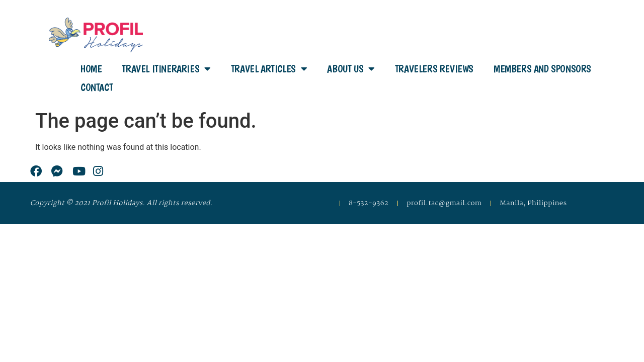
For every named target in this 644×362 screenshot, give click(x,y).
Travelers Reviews (434, 69)
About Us (351, 69)
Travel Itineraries (166, 69)
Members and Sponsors (542, 69)
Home (91, 69)
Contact (97, 87)
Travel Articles (269, 69)
